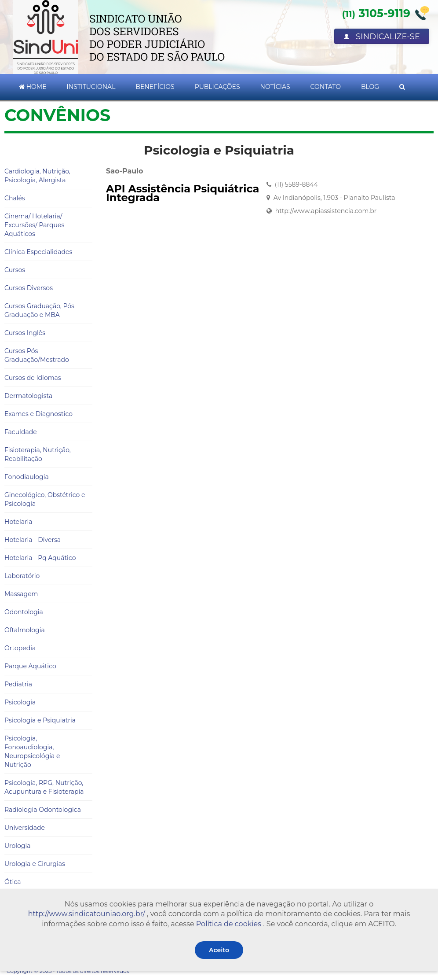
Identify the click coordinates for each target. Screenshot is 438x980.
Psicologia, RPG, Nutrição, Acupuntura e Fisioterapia (44, 787)
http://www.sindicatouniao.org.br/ (87, 914)
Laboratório (22, 576)
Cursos (15, 270)
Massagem (21, 594)
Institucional (91, 87)
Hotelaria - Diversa (33, 540)
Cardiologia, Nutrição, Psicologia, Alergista (37, 176)
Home (33, 87)
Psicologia (20, 702)
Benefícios (155, 87)
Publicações (217, 87)
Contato (326, 87)
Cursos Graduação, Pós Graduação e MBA (39, 310)
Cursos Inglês (25, 333)
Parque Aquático (30, 666)
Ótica (13, 882)
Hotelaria (18, 522)
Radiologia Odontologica (43, 810)
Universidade (25, 828)
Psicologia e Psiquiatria (40, 720)
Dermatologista (28, 396)
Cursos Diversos (29, 288)
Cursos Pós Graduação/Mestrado (37, 355)
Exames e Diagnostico (38, 414)
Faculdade (21, 432)
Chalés (15, 198)
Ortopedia (20, 648)
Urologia (17, 846)
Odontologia (24, 612)
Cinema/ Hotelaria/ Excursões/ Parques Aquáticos (34, 225)
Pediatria (18, 684)
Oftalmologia (25, 630)
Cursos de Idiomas (33, 378)
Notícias (275, 87)
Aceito (219, 950)
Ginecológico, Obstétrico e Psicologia (45, 499)
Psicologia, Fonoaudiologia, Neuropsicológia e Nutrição (32, 752)
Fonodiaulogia (27, 477)
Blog (370, 87)
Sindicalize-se (382, 37)
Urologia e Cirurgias (35, 864)
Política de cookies (229, 924)
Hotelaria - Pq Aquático (40, 558)
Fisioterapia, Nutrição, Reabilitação (38, 454)
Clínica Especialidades (38, 252)
